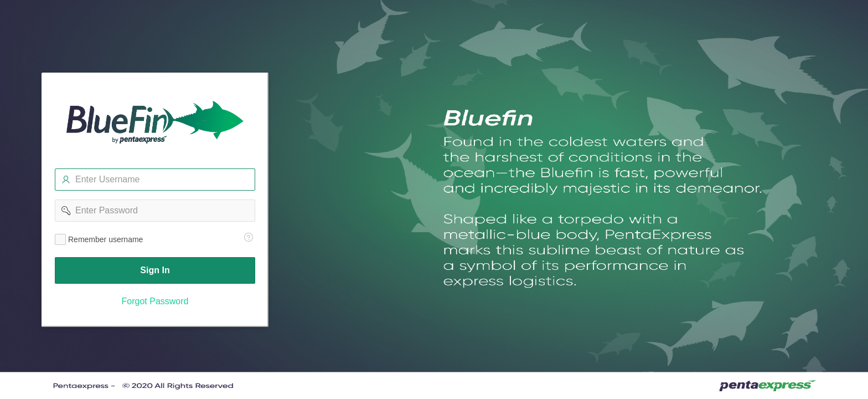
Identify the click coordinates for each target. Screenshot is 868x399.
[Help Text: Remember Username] (249, 237)
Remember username (105, 239)
